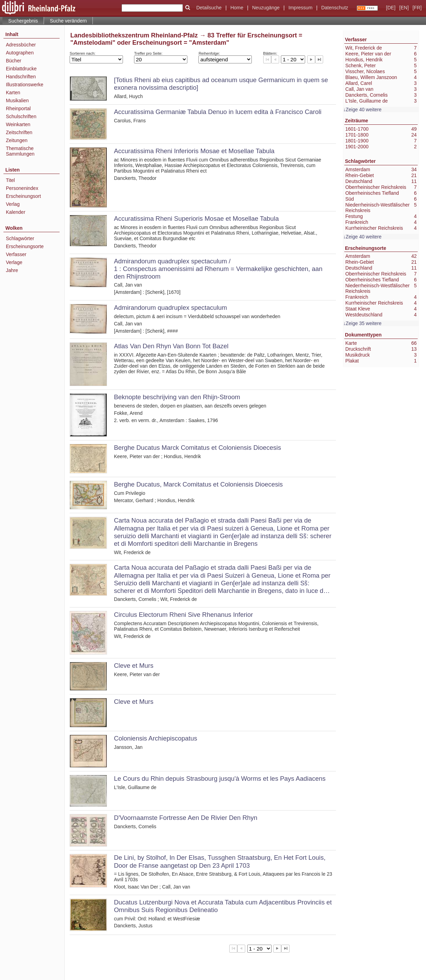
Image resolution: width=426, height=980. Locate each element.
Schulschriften (21, 116)
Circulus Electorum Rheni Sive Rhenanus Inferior (183, 615)
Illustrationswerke (25, 85)
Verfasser (16, 254)
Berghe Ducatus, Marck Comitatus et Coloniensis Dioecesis (198, 484)
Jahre (12, 270)
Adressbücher (21, 45)
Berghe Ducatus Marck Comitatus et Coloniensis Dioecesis (197, 448)
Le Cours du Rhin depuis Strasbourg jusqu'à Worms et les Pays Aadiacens (220, 778)
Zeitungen (17, 140)
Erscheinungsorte (25, 246)
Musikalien (17, 100)
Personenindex (22, 188)
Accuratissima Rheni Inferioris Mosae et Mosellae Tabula (194, 151)
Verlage (14, 262)
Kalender (16, 212)
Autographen (20, 53)
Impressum (300, 8)
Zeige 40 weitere (364, 110)
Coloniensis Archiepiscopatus (156, 738)
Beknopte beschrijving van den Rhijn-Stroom (177, 397)
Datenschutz (335, 8)
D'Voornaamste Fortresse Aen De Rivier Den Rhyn (186, 818)
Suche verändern (68, 21)
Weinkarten (18, 124)
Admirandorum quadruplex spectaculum (170, 308)
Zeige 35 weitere (364, 323)
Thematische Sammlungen (20, 151)
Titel (10, 180)
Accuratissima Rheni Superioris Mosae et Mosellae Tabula (196, 218)
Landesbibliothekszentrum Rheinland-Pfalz (134, 35)
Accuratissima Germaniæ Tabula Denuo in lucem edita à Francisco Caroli (218, 112)
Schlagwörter (20, 238)
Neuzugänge (266, 8)
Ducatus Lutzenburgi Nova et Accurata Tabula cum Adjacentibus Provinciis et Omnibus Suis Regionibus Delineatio (223, 906)
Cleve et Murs (134, 666)
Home (237, 8)
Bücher (14, 61)
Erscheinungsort (23, 196)
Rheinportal (18, 108)
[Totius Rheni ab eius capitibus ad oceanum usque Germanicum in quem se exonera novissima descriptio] (221, 84)
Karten (13, 93)
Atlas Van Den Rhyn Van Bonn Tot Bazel (171, 346)
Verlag (13, 204)
